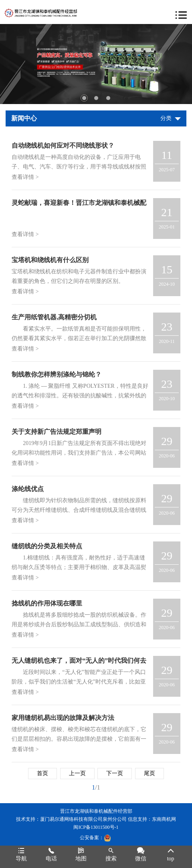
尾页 (150, 773)
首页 (42, 773)
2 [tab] (96, 98)
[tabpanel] (96, 64)
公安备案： (95, 838)
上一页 (77, 773)
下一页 (115, 773)
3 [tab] (108, 98)
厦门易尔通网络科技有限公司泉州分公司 (83, 819)
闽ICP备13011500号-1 (96, 827)
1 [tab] (84, 98)
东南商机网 (164, 819)
